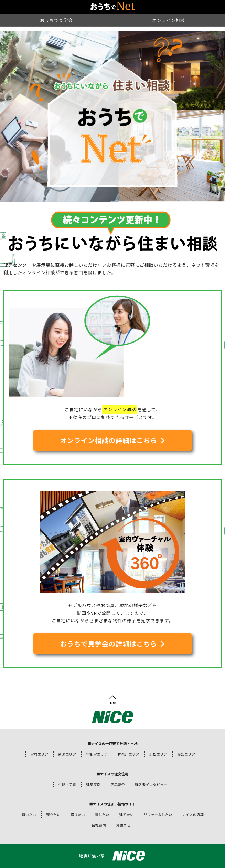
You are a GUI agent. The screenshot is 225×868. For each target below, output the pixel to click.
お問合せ (123, 825)
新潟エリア (67, 754)
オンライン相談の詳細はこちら (109, 440)
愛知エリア (186, 754)
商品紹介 (118, 784)
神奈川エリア (128, 754)
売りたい (53, 814)
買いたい (29, 814)
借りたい (78, 814)
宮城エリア (39, 754)
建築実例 (93, 784)
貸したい (102, 814)
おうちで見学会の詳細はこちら (109, 644)
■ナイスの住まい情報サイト (113, 804)
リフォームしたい (158, 814)
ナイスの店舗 (193, 814)
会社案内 (99, 825)
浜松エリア (158, 754)
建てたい (127, 814)
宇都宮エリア (97, 754)
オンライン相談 (169, 20)
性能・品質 (67, 784)
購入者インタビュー (151, 784)
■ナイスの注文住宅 (112, 774)
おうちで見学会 (56, 20)
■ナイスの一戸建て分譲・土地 (112, 743)
